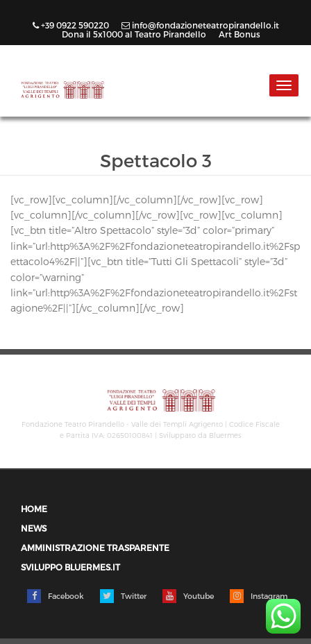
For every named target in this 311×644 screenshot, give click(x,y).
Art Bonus (239, 34)
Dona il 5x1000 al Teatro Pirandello (135, 34)
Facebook (56, 596)
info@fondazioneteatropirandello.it (201, 25)
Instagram (259, 596)
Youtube (188, 596)
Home (34, 509)
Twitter (123, 596)
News (34, 528)
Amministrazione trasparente (95, 548)
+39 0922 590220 (72, 25)
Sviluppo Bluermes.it (70, 567)
